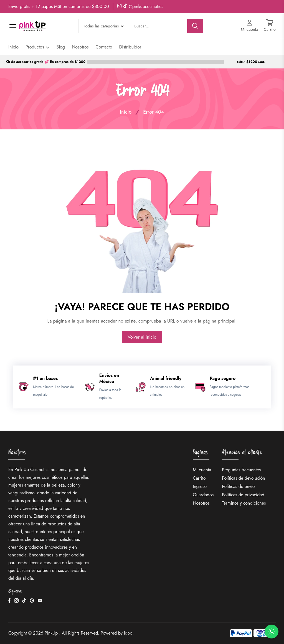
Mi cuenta (202, 470)
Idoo (128, 633)
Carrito (199, 478)
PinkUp (51, 633)
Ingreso (200, 486)
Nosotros (80, 47)
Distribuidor (130, 47)
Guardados (203, 495)
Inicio (13, 47)
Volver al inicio (142, 337)
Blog (60, 47)
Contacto (104, 47)
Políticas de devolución (243, 478)
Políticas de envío (238, 486)
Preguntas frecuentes (241, 470)
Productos (37, 47)
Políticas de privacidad (243, 495)
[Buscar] (195, 26)
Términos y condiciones (244, 503)
